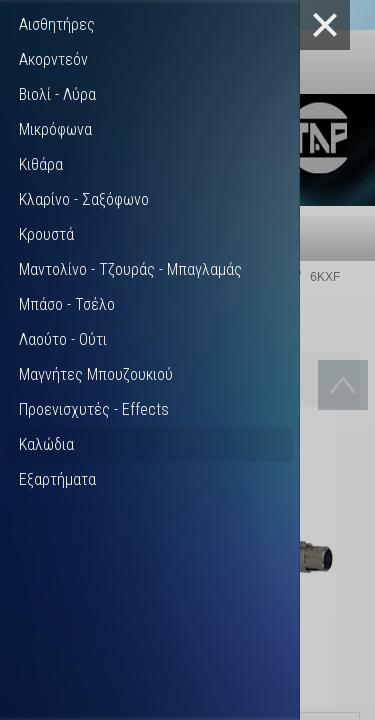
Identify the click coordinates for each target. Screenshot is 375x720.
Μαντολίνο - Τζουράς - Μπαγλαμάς (130, 269)
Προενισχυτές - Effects (94, 409)
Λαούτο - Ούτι (63, 339)
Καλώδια (46, 444)
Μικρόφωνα (55, 129)
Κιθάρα (41, 164)
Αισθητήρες (57, 24)
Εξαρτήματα (57, 479)
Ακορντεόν (53, 59)
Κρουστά (46, 234)
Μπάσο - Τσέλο (67, 304)
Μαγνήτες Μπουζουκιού (96, 374)
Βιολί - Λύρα (57, 94)
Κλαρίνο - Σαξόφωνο (84, 199)
